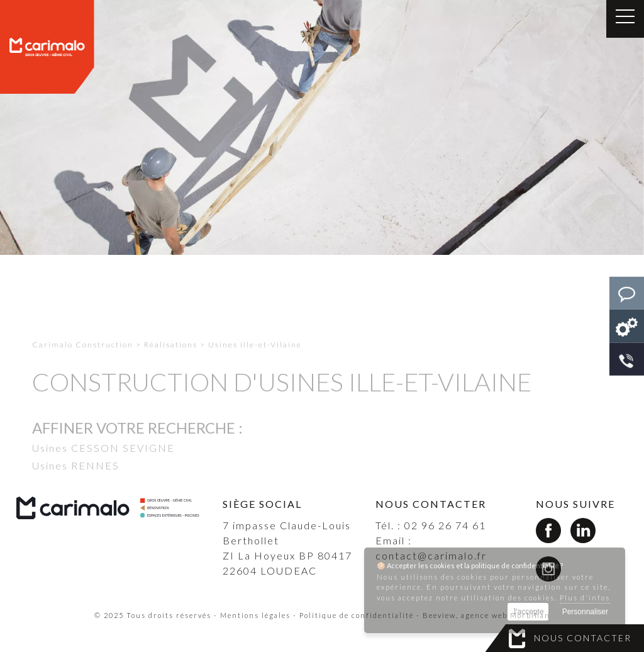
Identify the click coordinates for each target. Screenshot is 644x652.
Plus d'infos (585, 598)
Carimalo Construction (83, 360)
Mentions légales (255, 615)
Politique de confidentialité (357, 615)
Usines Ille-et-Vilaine (255, 360)
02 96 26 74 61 (445, 525)
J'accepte (528, 612)
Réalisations (171, 360)
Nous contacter (583, 638)
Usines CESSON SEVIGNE (103, 464)
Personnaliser (585, 612)
